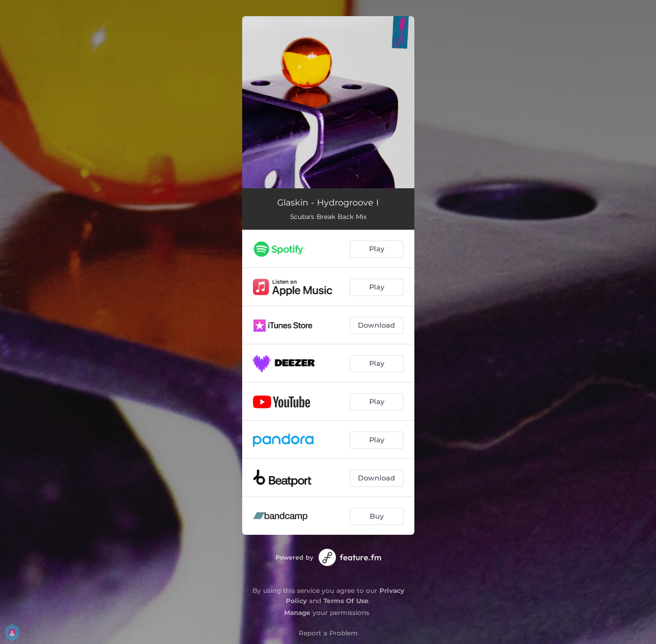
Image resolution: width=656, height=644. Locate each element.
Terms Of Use (346, 601)
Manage (297, 613)
